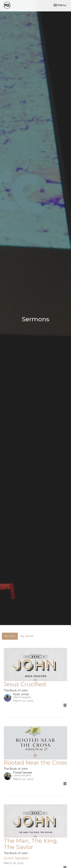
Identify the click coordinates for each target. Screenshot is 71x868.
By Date (10, 636)
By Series (27, 636)
